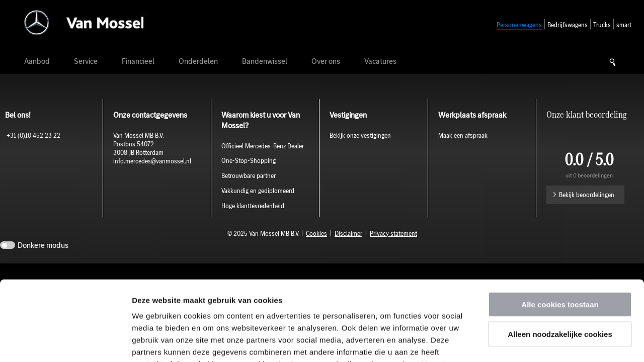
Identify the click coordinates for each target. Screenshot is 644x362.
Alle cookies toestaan (560, 230)
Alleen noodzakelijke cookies (560, 259)
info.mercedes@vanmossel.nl (153, 161)
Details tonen (544, 342)
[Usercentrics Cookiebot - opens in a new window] (65, 342)
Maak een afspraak (463, 135)
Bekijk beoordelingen (587, 195)
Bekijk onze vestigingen (360, 135)
